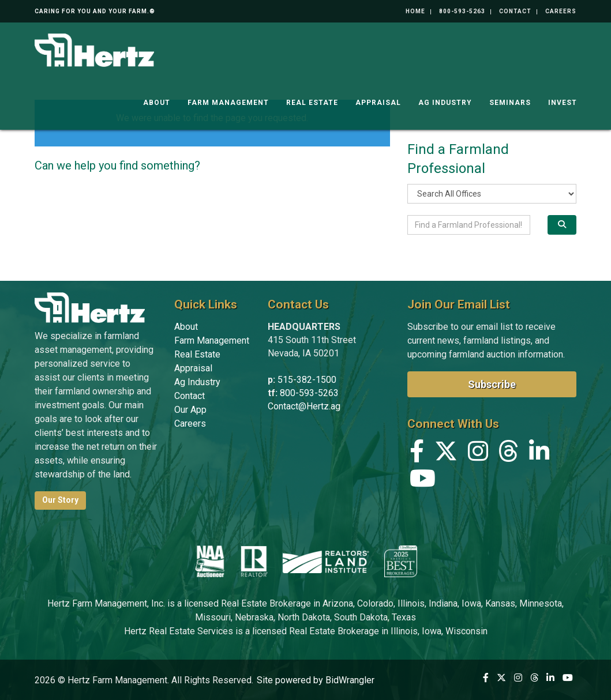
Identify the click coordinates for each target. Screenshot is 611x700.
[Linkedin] (539, 454)
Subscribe (492, 384)
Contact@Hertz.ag (304, 406)
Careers (561, 11)
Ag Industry (445, 98)
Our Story (60, 500)
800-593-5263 (462, 11)
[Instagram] (478, 454)
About (157, 98)
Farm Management (228, 98)
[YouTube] (423, 481)
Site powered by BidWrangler (316, 680)
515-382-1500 (307, 380)
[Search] (562, 225)
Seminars (510, 98)
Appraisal (378, 98)
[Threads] (509, 454)
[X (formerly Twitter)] (446, 454)
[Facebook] (417, 454)
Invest (563, 98)
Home (415, 11)
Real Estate (312, 98)
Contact (515, 11)
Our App (190, 410)
